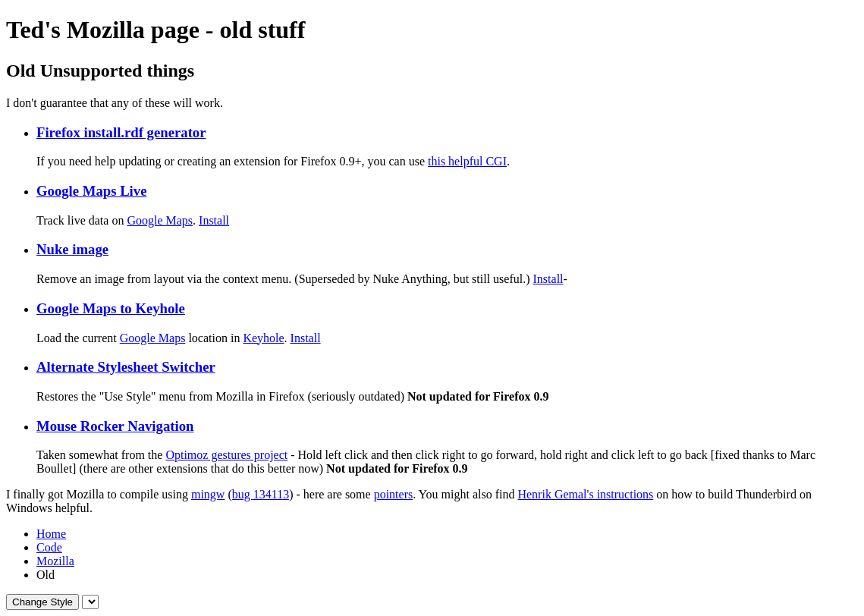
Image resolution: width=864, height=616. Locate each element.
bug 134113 (261, 494)
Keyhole (263, 338)
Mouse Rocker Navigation (115, 426)
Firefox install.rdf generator (121, 132)
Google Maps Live (91, 191)
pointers (394, 494)
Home (51, 534)
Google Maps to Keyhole (111, 308)
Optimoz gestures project (226, 455)
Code (49, 547)
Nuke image (72, 249)
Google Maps (160, 220)
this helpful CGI (467, 161)
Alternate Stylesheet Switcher (126, 367)
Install (214, 220)
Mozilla (55, 561)
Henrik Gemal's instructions (585, 494)
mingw (208, 494)
